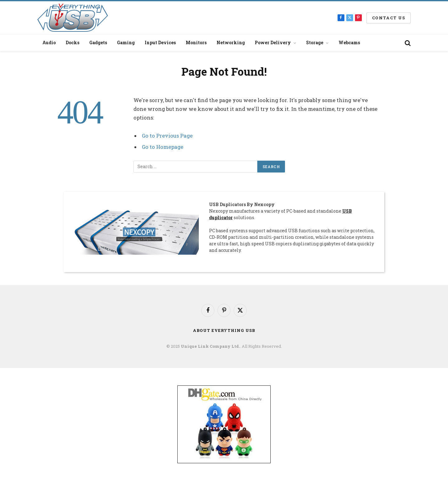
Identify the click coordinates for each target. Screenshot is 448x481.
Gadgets (98, 42)
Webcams (349, 42)
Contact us (389, 18)
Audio (49, 42)
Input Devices (160, 42)
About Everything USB (224, 330)
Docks (72, 42)
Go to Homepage (163, 147)
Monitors (196, 42)
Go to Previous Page (167, 136)
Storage (315, 42)
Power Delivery (273, 42)
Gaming (126, 42)
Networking (231, 42)
